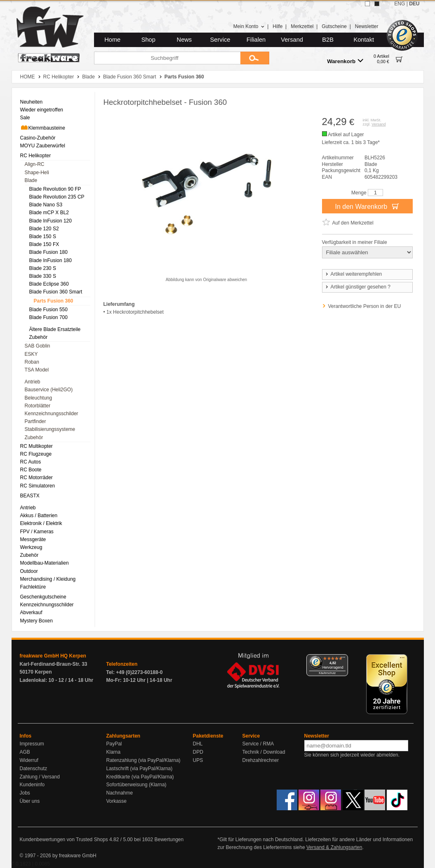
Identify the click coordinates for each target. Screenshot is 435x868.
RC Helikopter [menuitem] (36, 156)
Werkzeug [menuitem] (31, 547)
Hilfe (277, 26)
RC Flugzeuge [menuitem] (36, 454)
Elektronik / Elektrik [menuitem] (41, 523)
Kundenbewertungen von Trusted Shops (64, 840)
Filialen (256, 40)
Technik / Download (264, 752)
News (185, 40)
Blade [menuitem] (31, 180)
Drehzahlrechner (261, 760)
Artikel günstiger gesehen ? (357, 287)
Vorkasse (116, 801)
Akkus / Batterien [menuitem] (39, 516)
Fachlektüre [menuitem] (33, 587)
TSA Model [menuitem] (37, 370)
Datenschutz (34, 769)
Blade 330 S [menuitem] (43, 276)
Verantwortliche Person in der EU (365, 306)
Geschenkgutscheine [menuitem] (43, 597)
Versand (292, 40)
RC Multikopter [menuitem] (36, 446)
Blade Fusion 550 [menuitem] (48, 310)
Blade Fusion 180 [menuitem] (48, 252)
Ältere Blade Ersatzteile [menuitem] (55, 329)
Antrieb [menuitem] (33, 382)
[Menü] (343, 659)
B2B (328, 40)
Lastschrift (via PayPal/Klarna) (140, 769)
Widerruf (29, 760)
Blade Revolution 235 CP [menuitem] (57, 197)
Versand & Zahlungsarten (334, 847)
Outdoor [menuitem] (29, 571)
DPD (198, 752)
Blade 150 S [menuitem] (43, 237)
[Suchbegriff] (167, 58)
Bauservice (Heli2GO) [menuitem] (49, 390)
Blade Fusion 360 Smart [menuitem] (56, 292)
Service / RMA (258, 744)
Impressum (32, 744)
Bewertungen (169, 840)
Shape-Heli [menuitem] (37, 173)
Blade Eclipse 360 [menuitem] (49, 284)
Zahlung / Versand (40, 777)
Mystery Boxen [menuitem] (36, 621)
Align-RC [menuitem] (35, 164)
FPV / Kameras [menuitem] (37, 532)
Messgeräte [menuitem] (33, 539)
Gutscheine (334, 26)
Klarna (114, 752)
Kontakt (364, 40)
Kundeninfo (32, 785)
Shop (148, 40)
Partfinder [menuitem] (35, 421)
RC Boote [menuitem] (31, 470)
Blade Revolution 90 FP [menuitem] (55, 189)
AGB (25, 752)
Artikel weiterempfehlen (353, 274)
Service (220, 40)
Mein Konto (249, 26)
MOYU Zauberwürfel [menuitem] (43, 146)
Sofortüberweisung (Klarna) (136, 785)
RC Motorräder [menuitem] (36, 478)
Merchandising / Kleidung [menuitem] (48, 579)
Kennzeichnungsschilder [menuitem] (52, 414)
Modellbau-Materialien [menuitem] (45, 563)
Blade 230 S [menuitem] (43, 268)
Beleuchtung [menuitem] (39, 398)
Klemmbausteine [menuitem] (43, 128)
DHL (198, 744)
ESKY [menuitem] (31, 354)
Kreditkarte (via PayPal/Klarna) (140, 777)
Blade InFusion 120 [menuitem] (51, 221)
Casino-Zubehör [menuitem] (38, 138)
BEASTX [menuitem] (30, 496)
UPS (198, 760)
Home (112, 40)
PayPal (114, 744)
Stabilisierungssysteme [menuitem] (50, 429)
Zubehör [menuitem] (39, 337)
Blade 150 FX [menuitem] (44, 244)
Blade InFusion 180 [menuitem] (51, 260)
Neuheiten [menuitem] (32, 102)
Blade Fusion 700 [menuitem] (48, 317)
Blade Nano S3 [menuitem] (46, 205)
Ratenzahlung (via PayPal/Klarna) (143, 760)
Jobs (25, 793)
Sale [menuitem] (25, 118)
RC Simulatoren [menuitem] (38, 486)
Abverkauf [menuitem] (31, 613)
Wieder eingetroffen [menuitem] (42, 110)
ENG (400, 4)
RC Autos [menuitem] (31, 462)
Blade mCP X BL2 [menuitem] (49, 213)
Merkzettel (302, 26)
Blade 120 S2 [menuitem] (44, 229)
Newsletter (367, 26)
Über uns (30, 801)
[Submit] (255, 58)
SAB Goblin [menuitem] (38, 346)
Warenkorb (345, 61)
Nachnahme (120, 793)
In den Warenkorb (367, 206)
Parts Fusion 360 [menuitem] (54, 301)
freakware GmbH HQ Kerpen (53, 656)
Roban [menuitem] (32, 362)
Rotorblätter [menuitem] (38, 406)
